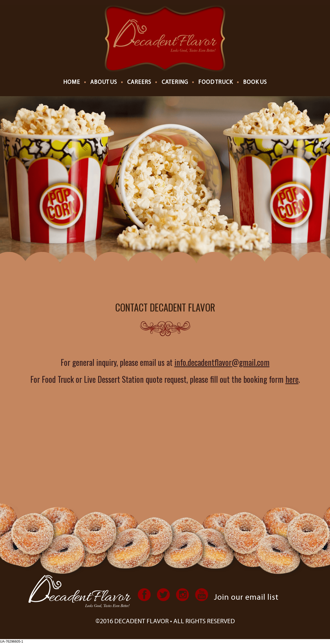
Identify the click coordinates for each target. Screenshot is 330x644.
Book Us (255, 82)
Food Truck (216, 82)
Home (72, 82)
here (292, 379)
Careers (139, 82)
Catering (175, 82)
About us (104, 82)
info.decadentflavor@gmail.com (222, 362)
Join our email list (246, 598)
